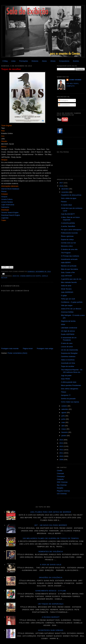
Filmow (4, 191)
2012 (62, 450)
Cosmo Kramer (75, 80)
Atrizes (53, 61)
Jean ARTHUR (66, 276)
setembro (65, 409)
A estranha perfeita (68, 223)
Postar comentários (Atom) (18, 353)
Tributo (63, 392)
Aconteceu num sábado (51, 630)
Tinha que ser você (68, 299)
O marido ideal (66, 205)
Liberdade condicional (69, 328)
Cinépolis (60, 479)
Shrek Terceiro (66, 289)
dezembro (65, 189)
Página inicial (28, 348)
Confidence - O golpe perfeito (72, 302)
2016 (62, 186)
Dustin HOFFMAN (68, 334)
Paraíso (64, 202)
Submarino (5, 207)
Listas (13, 61)
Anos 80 (16, 276)
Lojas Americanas (8, 205)
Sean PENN (65, 379)
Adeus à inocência (68, 360)
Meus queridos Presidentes (71, 385)
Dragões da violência (51, 578)
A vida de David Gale (51, 565)
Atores (44, 61)
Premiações (24, 61)
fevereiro (65, 432)
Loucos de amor (67, 347)
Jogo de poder (66, 375)
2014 (62, 443)
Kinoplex (60, 488)
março (64, 429)
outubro (64, 406)
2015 (62, 440)
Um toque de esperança (51, 604)
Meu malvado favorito (69, 282)
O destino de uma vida (69, 249)
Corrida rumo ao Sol (68, 243)
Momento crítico (67, 246)
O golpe (64, 296)
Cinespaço (61, 476)
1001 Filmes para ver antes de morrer (51, 512)
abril (63, 426)
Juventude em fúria (68, 363)
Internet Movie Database (10, 189)
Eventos (76, 61)
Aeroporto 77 (66, 395)
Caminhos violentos (68, 356)
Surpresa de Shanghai (69, 353)
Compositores (64, 61)
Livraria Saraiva (7, 202)
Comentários (64, 105)
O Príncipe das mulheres (70, 256)
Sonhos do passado (68, 399)
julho (63, 416)
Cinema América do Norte (30, 276)
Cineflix (60, 471)
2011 (62, 453)
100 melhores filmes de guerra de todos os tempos (51, 538)
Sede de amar (66, 286)
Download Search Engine (11, 215)
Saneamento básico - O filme (51, 591)
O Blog (5, 61)
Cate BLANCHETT (68, 214)
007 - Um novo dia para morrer (51, 525)
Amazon (4, 197)
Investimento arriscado (69, 259)
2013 (62, 446)
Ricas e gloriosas (67, 236)
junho (64, 419)
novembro (65, 192)
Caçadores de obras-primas (71, 195)
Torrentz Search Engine (10, 212)
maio (63, 422)
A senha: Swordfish (68, 226)
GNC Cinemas (62, 482)
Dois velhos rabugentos (70, 389)
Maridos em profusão (69, 266)
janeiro (64, 436)
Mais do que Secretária (69, 269)
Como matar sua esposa (70, 402)
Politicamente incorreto (69, 233)
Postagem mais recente (10, 348)
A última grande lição (69, 382)
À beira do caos (67, 343)
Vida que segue (67, 305)
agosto (64, 412)
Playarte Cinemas (63, 491)
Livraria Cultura (7, 199)
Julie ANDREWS (67, 292)
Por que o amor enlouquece (71, 230)
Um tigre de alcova (68, 331)
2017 (62, 183)
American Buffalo (67, 312)
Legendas (5, 218)
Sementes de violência (51, 552)
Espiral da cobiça (67, 239)
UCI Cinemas (62, 494)
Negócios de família (68, 321)
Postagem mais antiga (45, 348)
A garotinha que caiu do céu (71, 279)
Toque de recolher (11, 69)
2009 (62, 460)
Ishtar (63, 324)
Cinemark (60, 473)
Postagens (63, 100)
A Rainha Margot (51, 617)
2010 (62, 456)
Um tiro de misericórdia (69, 350)
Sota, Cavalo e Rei (68, 272)
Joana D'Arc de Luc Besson (71, 309)
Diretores (35, 61)
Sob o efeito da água (69, 198)
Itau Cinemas (62, 485)
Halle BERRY (66, 263)
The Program (66, 253)
